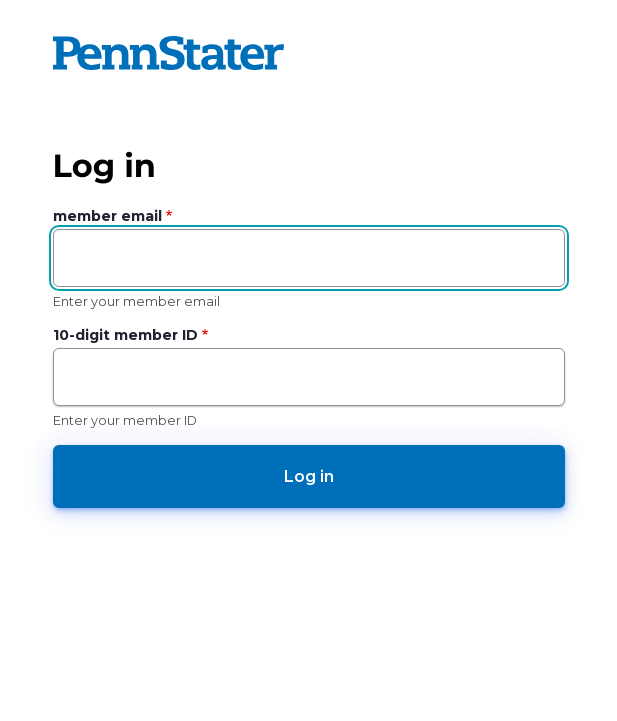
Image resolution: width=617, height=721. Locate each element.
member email (107, 216)
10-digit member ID (125, 335)
